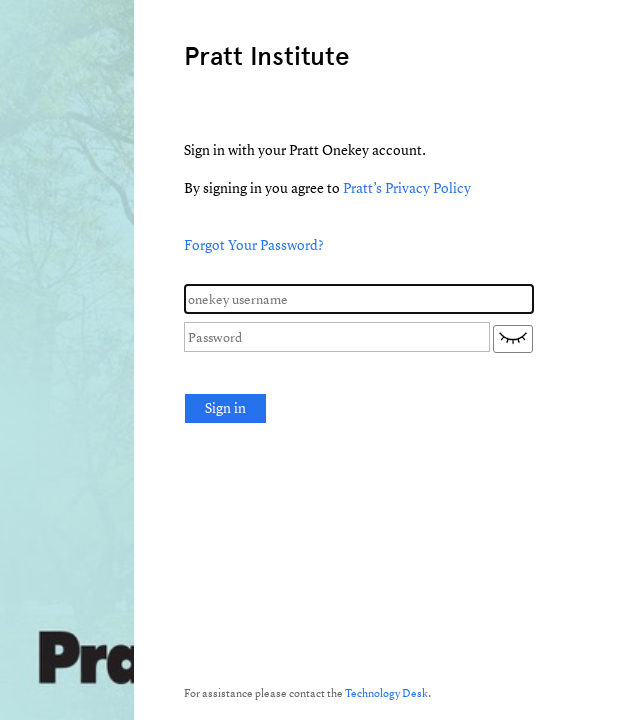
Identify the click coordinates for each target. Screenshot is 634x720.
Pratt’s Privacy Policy (407, 187)
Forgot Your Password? (254, 244)
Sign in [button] (225, 407)
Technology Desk (386, 692)
